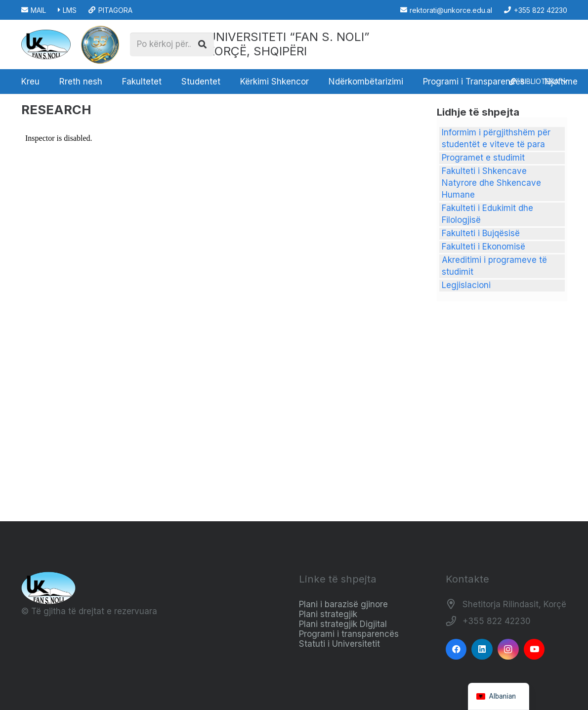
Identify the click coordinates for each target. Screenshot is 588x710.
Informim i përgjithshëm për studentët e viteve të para (496, 138)
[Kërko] (203, 44)
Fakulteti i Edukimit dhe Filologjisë (487, 214)
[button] (538, 82)
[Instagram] (508, 649)
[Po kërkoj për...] (172, 44)
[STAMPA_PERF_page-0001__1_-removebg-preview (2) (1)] (100, 44)
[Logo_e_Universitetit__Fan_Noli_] (46, 44)
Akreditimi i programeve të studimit (494, 266)
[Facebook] (456, 649)
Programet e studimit (483, 158)
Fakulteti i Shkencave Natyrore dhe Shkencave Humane (491, 183)
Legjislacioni (466, 285)
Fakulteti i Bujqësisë (481, 233)
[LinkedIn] (482, 649)
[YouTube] (534, 649)
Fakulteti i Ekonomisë (483, 247)
